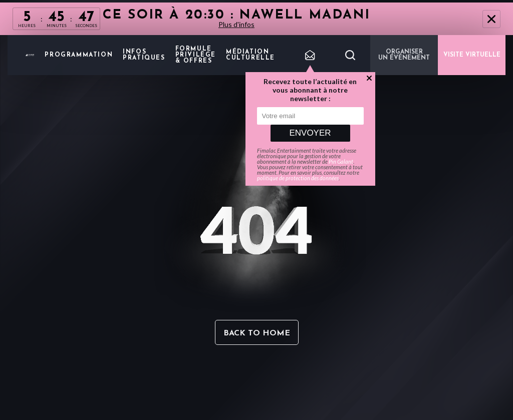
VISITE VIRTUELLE (472, 55)
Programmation (79, 55)
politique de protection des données (298, 178)
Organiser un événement (404, 55)
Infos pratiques (144, 55)
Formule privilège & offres (196, 55)
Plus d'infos (236, 24)
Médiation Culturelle (250, 55)
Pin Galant (341, 161)
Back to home (257, 333)
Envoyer (310, 133)
